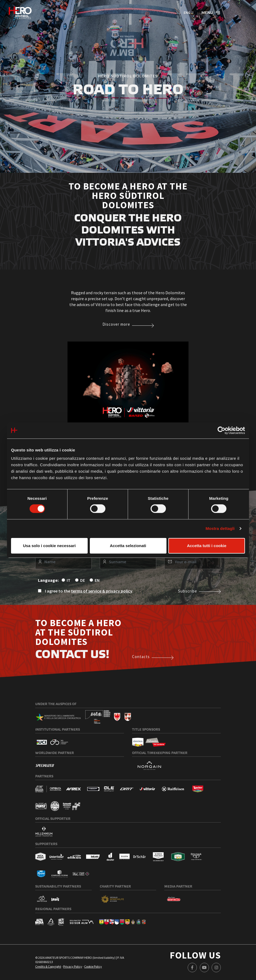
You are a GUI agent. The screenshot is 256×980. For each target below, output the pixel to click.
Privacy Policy (73, 966)
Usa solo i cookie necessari (49, 546)
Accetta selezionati (128, 546)
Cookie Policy (93, 966)
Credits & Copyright (48, 966)
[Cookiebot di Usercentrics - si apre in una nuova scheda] (221, 430)
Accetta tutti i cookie (207, 546)
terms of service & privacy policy (102, 591)
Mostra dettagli (220, 528)
